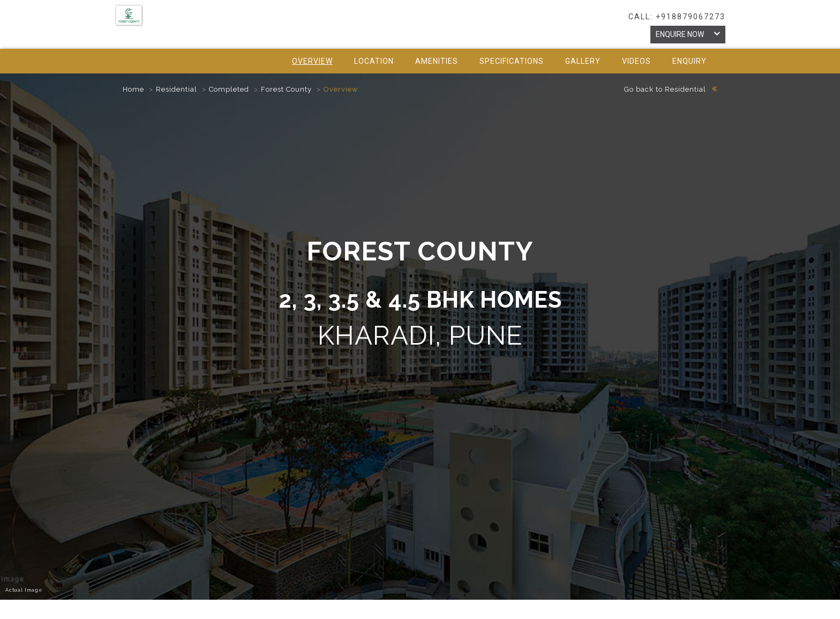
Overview (312, 61)
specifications (512, 61)
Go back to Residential (671, 89)
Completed (229, 89)
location (374, 61)
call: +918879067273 (677, 17)
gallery (583, 61)
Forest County (286, 89)
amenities (437, 61)
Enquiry (689, 61)
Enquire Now (688, 34)
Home (133, 89)
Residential (177, 89)
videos (636, 61)
